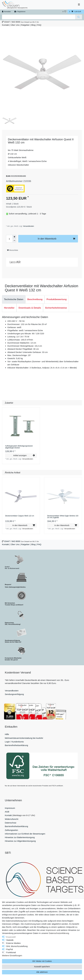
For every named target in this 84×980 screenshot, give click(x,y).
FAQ (39, 25)
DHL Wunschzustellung (17, 946)
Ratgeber (25, 25)
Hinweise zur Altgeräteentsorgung (20, 841)
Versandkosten (28, 226)
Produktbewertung (57, 299)
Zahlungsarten (11, 830)
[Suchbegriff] (39, 17)
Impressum (10, 808)
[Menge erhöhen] (14, 237)
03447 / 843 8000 (12, 22)
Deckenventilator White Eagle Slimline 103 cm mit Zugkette (63, 517)
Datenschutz (11, 823)
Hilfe (7, 734)
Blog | (34, 25)
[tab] (14, 299)
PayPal (10, 949)
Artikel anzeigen (24, 455)
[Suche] (79, 17)
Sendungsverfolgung (14, 694)
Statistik (10, 940)
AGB (7, 812)
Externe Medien (14, 943)
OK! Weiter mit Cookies (42, 961)
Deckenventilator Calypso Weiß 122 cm (20, 516)
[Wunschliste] (64, 12)
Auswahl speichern (42, 967)
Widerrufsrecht (12, 819)
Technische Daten (14, 299)
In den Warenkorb (56, 239)
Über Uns (15, 25)
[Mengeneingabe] (9, 239)
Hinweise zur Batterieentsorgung (20, 837)
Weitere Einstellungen (12, 955)
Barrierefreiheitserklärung (16, 745)
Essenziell (11, 937)
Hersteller (9, 308)
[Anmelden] (7, 12)
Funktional (11, 952)
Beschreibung (35, 299)
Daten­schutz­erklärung (59, 933)
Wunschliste (13, 250)
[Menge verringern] (14, 241)
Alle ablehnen (42, 972)
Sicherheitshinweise (56, 308)
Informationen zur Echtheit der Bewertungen (25, 834)
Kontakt (6, 25)
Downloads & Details (30, 308)
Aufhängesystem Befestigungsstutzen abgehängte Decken (19, 447)
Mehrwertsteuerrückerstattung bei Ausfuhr (24, 738)
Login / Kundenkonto (14, 742)
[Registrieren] (20, 12)
